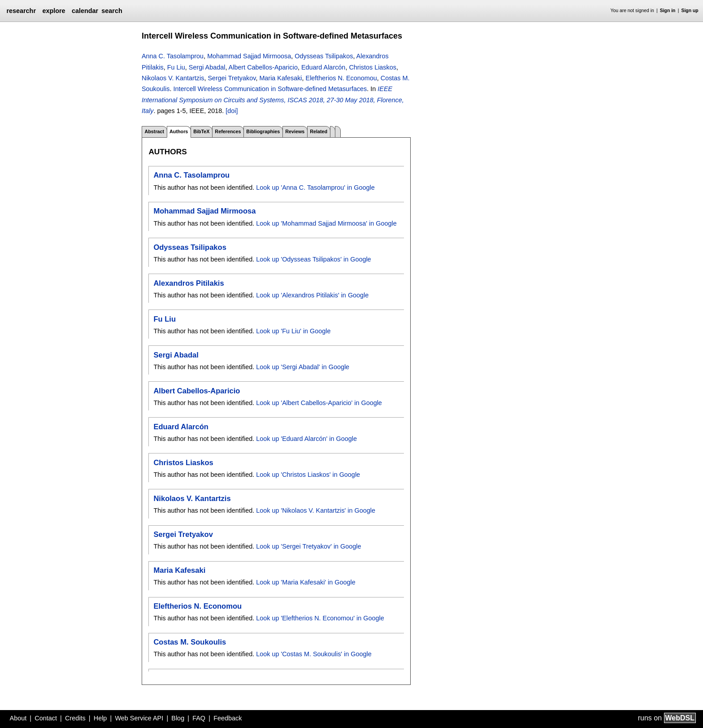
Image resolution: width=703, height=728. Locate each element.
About (18, 718)
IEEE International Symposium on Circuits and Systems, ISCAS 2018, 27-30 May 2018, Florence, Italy (273, 100)
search (112, 11)
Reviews (295, 131)
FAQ (199, 718)
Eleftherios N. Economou (341, 78)
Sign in (668, 11)
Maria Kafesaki (280, 78)
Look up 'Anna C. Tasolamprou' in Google (315, 187)
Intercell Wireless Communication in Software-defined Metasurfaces (270, 89)
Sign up (690, 11)
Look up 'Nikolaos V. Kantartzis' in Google (316, 510)
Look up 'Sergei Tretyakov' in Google (308, 546)
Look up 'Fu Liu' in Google (293, 331)
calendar (85, 11)
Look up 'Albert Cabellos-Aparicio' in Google (319, 403)
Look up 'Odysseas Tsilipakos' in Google (313, 259)
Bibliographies (263, 131)
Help (100, 718)
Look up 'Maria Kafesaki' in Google (306, 582)
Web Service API (139, 718)
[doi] (232, 111)
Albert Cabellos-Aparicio (263, 67)
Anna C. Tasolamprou (173, 56)
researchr (21, 11)
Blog (178, 718)
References (228, 131)
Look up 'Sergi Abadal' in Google (303, 367)
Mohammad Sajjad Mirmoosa (249, 56)
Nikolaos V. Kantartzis (173, 78)
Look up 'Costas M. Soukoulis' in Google (314, 654)
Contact (46, 718)
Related (319, 131)
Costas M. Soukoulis (190, 642)
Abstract (154, 131)
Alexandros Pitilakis (189, 283)
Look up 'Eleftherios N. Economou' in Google (320, 618)
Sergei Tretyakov (232, 78)
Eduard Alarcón (323, 67)
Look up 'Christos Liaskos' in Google (308, 475)
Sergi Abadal (207, 67)
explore (54, 11)
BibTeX (201, 131)
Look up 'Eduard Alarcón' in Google (306, 439)
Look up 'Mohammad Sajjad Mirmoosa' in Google (326, 223)
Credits (75, 718)
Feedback (228, 718)
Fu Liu (176, 67)
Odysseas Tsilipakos (324, 56)
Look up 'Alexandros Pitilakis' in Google (312, 295)
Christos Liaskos (373, 67)
